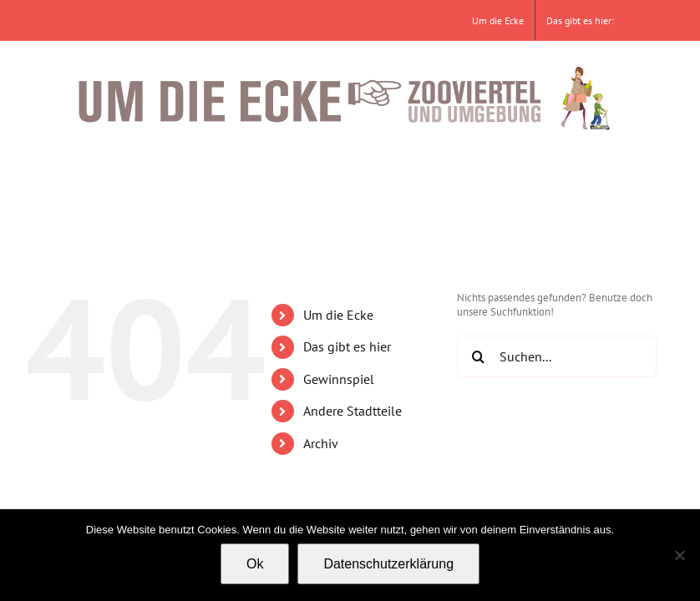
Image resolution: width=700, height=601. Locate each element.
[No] (679, 555)
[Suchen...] (557, 356)
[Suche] (478, 356)
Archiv (321, 443)
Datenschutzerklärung (388, 564)
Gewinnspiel (339, 379)
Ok (255, 564)
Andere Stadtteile (353, 411)
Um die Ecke (338, 315)
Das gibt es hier (347, 346)
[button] (599, 174)
